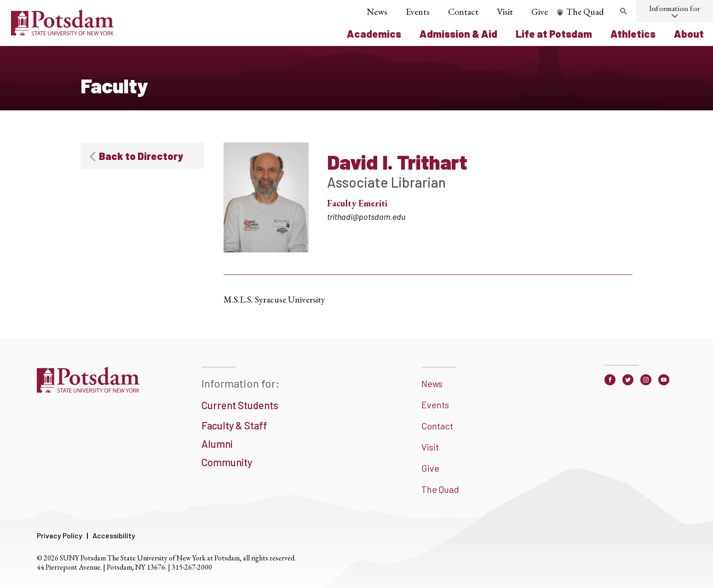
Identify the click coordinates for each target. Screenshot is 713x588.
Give (540, 11)
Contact (463, 11)
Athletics (633, 34)
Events (418, 11)
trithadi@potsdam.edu (366, 217)
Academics (374, 34)
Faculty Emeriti (357, 203)
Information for (675, 8)
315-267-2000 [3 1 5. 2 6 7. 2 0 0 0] (192, 567)
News (377, 11)
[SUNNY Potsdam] (88, 389)
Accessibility (114, 535)
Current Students (240, 405)
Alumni (217, 444)
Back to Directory (141, 156)
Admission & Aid (458, 34)
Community (227, 462)
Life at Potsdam (554, 34)
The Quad (585, 11)
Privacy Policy (60, 535)
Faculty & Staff (234, 425)
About (689, 34)
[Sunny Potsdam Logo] (62, 32)
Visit (505, 11)
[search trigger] (623, 11)
